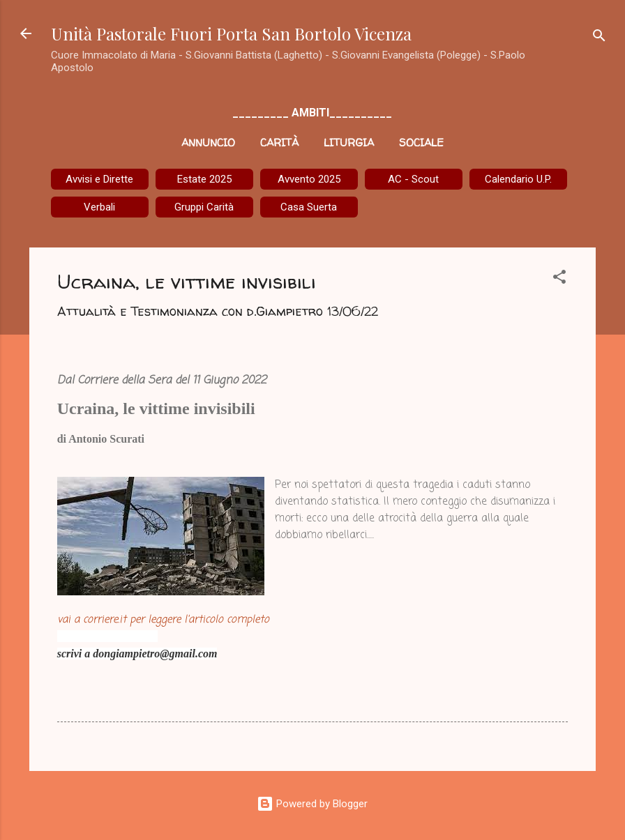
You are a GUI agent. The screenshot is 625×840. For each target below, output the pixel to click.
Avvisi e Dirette (99, 179)
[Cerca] (599, 38)
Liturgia (349, 143)
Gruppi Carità (204, 207)
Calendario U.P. (518, 179)
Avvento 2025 (309, 179)
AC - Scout (413, 179)
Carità (279, 143)
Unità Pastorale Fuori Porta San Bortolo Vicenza (231, 33)
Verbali (99, 207)
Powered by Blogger (312, 804)
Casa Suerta (309, 207)
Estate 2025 (204, 179)
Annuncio (208, 143)
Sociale (421, 143)
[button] (559, 279)
